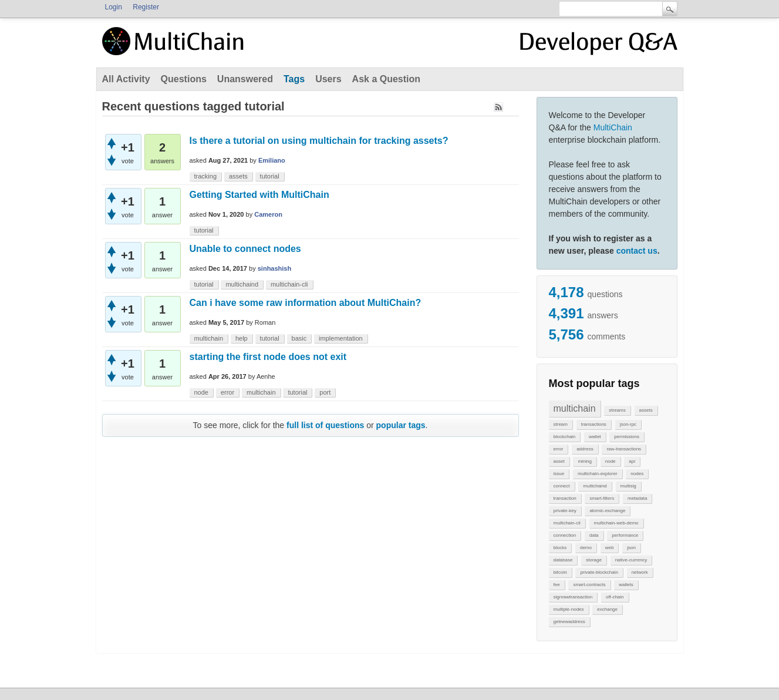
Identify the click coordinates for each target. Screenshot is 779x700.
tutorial (270, 176)
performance (625, 535)
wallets (626, 585)
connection (565, 535)
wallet (595, 437)
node (611, 461)
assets (646, 410)
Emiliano (272, 160)
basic (299, 338)
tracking (206, 176)
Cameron (268, 214)
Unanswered (245, 79)
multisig (628, 486)
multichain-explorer (598, 474)
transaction (565, 498)
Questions (184, 79)
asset (559, 461)
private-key (565, 511)
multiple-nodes (569, 609)
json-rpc (628, 424)
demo (586, 548)
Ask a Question (386, 79)
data (594, 535)
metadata (637, 498)
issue (559, 474)
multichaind (595, 486)
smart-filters (602, 498)
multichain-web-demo (616, 523)
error (559, 449)
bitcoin (560, 572)
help (242, 338)
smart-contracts (589, 585)
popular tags (401, 425)
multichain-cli (567, 523)
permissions (627, 437)
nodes (637, 474)
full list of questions (325, 425)
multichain (575, 408)
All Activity (126, 79)
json (631, 548)
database (563, 560)
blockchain (565, 437)
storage (594, 560)
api (632, 461)
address (585, 449)
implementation (341, 338)
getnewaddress (569, 622)
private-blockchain (599, 572)
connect (562, 486)
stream (561, 424)
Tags (294, 79)
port (325, 392)
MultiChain (613, 127)
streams (617, 410)
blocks (560, 548)
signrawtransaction (573, 597)
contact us (637, 251)
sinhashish (274, 268)
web (610, 548)
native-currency (631, 560)
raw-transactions (624, 449)
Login (114, 7)
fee (557, 585)
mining (585, 461)
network (640, 572)
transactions (594, 424)
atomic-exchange (607, 511)
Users (328, 79)
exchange (607, 609)
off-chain (615, 597)
